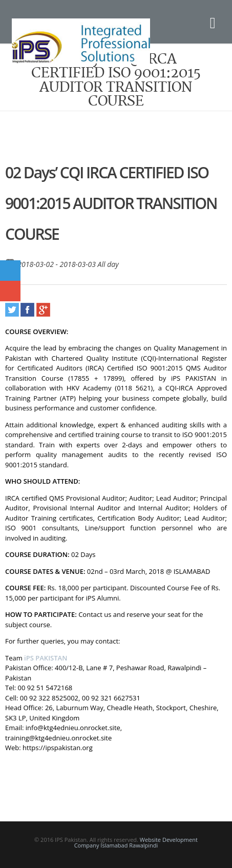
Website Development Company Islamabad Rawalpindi (136, 842)
